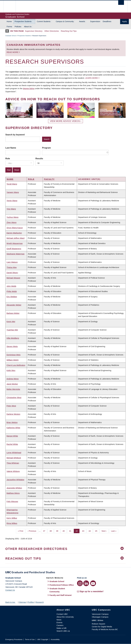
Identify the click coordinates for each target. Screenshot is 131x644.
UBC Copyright (43, 639)
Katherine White (13, 428)
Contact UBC (62, 614)
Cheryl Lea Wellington (16, 365)
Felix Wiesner (12, 501)
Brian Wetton (12, 422)
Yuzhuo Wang (12, 217)
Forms (9, 26)
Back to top (11, 602)
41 (71, 531)
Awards (82, 21)
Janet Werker (12, 384)
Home (9, 21)
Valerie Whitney (13, 471)
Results (39, 158)
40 (65, 531)
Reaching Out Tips (69, 31)
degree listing (29, 88)
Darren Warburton (14, 233)
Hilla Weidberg (13, 338)
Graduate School (11, 36)
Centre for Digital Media (102, 627)
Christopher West (14, 397)
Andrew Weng (13, 379)
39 (58, 531)
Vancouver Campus (100, 614)
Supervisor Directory (34, 31)
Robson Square (99, 624)
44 (91, 531)
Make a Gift (61, 628)
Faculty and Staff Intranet (61, 595)
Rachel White (12, 444)
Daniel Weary (12, 273)
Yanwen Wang (13, 192)
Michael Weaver (13, 278)
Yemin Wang (12, 201)
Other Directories (52, 31)
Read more (13, 52)
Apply (124, 21)
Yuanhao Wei (12, 330)
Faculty (49, 179)
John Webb (11, 286)
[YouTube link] (93, 583)
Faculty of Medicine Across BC (105, 629)
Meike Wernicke (13, 389)
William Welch (13, 360)
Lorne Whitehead (14, 453)
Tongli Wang (12, 184)
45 (97, 531)
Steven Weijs (12, 346)
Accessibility (55, 639)
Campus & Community (65, 21)
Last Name (11, 148)
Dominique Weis (13, 355)
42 (78, 531)
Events (59, 622)
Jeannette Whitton (14, 488)
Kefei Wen (11, 370)
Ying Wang (11, 209)
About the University (65, 617)
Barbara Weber (13, 313)
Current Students (44, 21)
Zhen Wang (11, 222)
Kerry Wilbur (12, 518)
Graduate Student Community (57, 590)
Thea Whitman (13, 463)
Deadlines (107, 21)
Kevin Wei (11, 321)
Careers (60, 625)
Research (40, 602)
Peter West (11, 406)
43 (84, 531)
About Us (28, 27)
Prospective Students (23, 21)
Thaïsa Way (12, 267)
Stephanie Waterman (15, 254)
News (59, 620)
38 (52, 531)
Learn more (92, 78)
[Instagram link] (80, 583)
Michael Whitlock (14, 458)
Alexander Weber (14, 305)
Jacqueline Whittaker (15, 480)
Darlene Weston (13, 414)
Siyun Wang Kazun (15, 228)
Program (46, 148)
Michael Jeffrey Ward (15, 238)
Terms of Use (30, 639)
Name (10, 179)
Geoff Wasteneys (14, 249)
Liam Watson (12, 262)
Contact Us (10, 590)
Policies (18, 26)
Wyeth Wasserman (15, 243)
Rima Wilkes (12, 523)
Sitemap (22, 602)
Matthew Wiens (13, 493)
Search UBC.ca (63, 631)
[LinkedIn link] (86, 583)
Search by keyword (15, 135)
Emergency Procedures (14, 639)
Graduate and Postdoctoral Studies (65, 573)
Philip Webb (12, 291)
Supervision (95, 21)
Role (8, 158)
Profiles (31, 602)
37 (45, 531)
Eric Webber (12, 297)
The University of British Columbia (11, 6)
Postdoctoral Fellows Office (62, 585)
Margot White (12, 436)
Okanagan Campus (100, 617)
